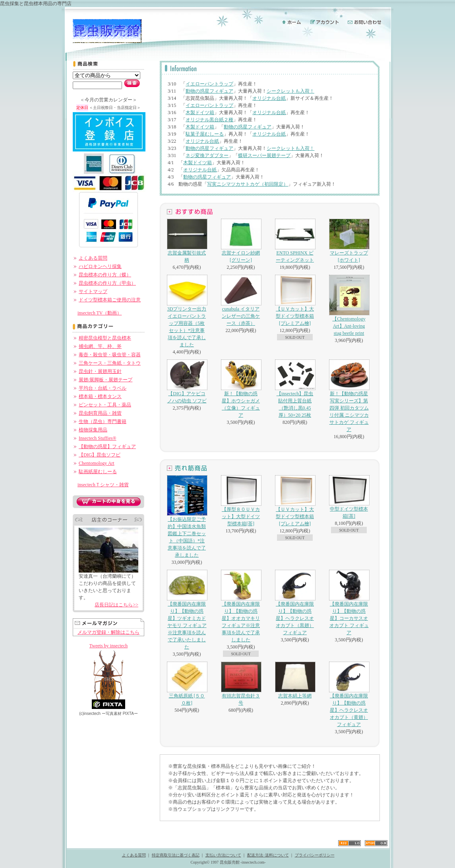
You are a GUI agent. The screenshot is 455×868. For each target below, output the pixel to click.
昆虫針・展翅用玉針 (100, 371)
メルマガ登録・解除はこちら (108, 632)
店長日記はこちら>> (116, 605)
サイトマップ (93, 291)
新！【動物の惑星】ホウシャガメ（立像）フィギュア (241, 389)
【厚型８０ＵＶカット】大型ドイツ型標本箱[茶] (241, 501)
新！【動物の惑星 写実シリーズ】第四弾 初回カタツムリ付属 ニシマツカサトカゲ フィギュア (349, 396)
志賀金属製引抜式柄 (187, 241)
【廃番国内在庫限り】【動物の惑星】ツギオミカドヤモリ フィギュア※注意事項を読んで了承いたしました (187, 610)
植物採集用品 (93, 430)
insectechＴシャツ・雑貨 (103, 485)
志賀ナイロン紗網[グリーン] (241, 241)
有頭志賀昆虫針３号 (241, 684)
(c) (90, 714)
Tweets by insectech (108, 646)
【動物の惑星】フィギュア (107, 447)
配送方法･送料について (268, 855)
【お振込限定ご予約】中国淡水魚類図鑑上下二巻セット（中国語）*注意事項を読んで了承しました (187, 517)
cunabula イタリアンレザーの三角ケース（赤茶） (241, 300)
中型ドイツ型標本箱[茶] (349, 497)
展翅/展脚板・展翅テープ (106, 380)
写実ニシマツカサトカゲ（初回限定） (248, 184)
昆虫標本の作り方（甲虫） (107, 283)
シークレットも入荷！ (290, 91)
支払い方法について (223, 855)
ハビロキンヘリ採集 (100, 266)
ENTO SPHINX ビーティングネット (295, 241)
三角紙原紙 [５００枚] (187, 684)
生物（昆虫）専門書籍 (103, 421)
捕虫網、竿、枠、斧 (100, 346)
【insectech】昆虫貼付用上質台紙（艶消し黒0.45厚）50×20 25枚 (295, 389)
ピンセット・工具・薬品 (105, 405)
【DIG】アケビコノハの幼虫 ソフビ (187, 382)
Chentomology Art (97, 463)
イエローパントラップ (209, 84)
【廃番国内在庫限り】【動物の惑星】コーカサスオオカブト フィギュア (349, 603)
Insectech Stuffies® (98, 438)
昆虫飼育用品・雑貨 (100, 413)
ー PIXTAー (120, 714)
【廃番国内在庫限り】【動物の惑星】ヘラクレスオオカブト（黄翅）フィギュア (349, 694)
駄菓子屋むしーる (205, 134)
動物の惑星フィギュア (209, 91)
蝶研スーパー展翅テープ (264, 155)
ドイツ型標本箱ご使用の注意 (110, 300)
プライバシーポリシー (315, 855)
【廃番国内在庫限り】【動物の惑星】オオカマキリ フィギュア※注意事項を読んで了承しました (241, 606)
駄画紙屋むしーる (98, 472)
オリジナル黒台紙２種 (209, 120)
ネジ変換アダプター (207, 155)
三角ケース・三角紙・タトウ (110, 363)
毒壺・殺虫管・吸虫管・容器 (110, 355)
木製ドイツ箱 (200, 113)
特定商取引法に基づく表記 (176, 855)
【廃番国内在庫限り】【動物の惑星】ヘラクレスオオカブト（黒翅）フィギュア (295, 603)
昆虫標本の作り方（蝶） (105, 275)
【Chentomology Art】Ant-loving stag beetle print (349, 305)
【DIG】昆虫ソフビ (100, 455)
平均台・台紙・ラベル (103, 388)
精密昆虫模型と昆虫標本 (105, 338)
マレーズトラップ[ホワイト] (349, 241)
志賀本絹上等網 (295, 680)
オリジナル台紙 (269, 98)
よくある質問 (93, 258)
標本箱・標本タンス (100, 396)
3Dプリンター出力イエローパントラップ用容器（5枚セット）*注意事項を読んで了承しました (187, 311)
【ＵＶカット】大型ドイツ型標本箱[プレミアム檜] (295, 300)
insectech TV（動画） (100, 313)
